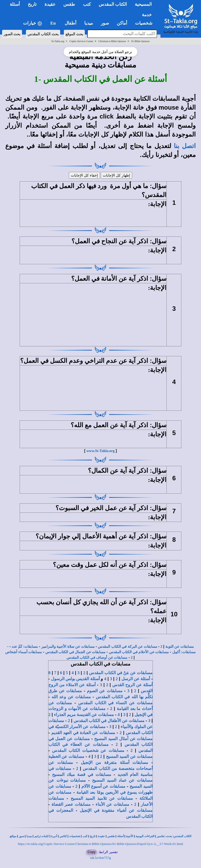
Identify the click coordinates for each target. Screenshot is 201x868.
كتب (85, 836)
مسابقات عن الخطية (66, 756)
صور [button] (105, 23)
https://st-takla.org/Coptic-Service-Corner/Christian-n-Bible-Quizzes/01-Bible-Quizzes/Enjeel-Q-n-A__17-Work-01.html (100, 844)
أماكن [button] (122, 23)
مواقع (13, 836)
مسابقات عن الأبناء (112, 804)
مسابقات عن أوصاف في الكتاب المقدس (97, 658)
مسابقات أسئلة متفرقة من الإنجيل (115, 762)
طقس (111, 836)
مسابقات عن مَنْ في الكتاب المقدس (121, 673)
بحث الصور (12, 34)
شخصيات (75, 836)
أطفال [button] (71, 23)
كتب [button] (87, 4)
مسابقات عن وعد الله (71, 697)
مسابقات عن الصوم (105, 691)
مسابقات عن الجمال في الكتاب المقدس (76, 652)
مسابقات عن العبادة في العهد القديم (83, 733)
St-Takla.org (58, 41)
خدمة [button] (147, 15)
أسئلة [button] (15, 4)
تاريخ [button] (32, 4)
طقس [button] (69, 4)
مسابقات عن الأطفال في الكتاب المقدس (109, 721)
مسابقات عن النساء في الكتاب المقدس (115, 703)
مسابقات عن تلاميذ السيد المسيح (102, 798)
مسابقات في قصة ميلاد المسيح (82, 774)
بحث (169, 836)
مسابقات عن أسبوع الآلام (104, 786)
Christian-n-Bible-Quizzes (112, 41)
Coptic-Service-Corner (81, 41)
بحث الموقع (74, 34)
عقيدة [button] (50, 4)
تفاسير (161, 836)
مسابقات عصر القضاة (71, 804)
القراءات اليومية (145, 836)
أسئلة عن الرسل (136, 679)
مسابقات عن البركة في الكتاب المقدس (128, 647)
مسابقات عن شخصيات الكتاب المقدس (88, 750)
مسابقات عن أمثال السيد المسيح (123, 739)
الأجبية (130, 836)
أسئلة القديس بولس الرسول (75, 679)
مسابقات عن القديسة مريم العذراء (84, 715)
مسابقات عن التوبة (180, 647)
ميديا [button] (89, 23)
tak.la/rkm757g (100, 858)
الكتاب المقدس (182, 836)
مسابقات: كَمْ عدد (25, 647)
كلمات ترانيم (42, 836)
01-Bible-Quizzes (140, 41)
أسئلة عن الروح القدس (132, 685)
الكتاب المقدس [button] (113, 4)
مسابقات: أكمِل (184, 652)
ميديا (29, 836)
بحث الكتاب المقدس (43, 34)
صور (21, 836)
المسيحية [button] (143, 4)
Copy (91, 852)
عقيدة (101, 836)
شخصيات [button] (145, 23)
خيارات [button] (33, 23)
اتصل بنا (185, 146)
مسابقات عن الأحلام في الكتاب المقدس (139, 652)
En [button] (54, 23)
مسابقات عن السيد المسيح (129, 756)
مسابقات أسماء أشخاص (24, 652)
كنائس (63, 836)
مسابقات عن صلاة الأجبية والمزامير (68, 647)
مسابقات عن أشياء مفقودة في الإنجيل (116, 810)
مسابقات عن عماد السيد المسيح (122, 780)
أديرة (54, 836)
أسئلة (121, 836)
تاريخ (93, 836)
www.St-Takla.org (100, 451)
